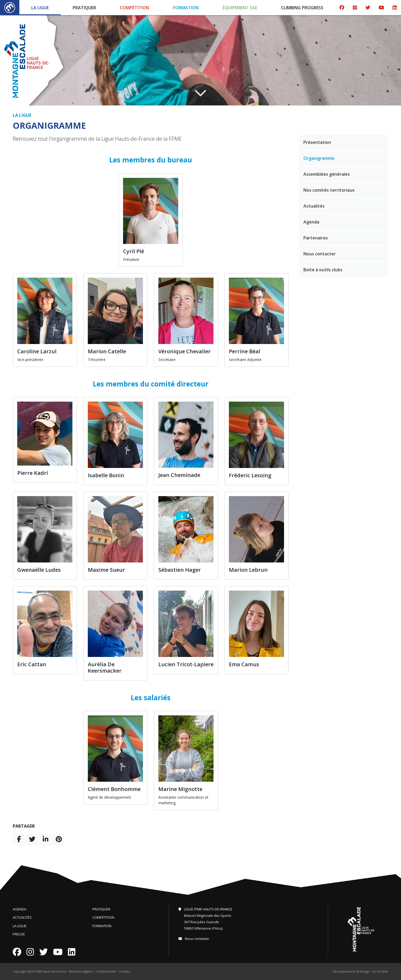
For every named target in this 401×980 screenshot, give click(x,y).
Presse (19, 934)
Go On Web (380, 971)
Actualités (314, 206)
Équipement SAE (240, 8)
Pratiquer (84, 8)
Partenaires (316, 238)
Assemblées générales (327, 174)
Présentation (317, 142)
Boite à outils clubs (323, 270)
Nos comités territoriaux (329, 190)
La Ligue (40, 8)
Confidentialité (106, 971)
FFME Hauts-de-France (50, 971)
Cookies (124, 971)
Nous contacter (320, 254)
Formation (186, 8)
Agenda (311, 222)
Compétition (134, 8)
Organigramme (319, 158)
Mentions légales (81, 971)
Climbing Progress (302, 8)
